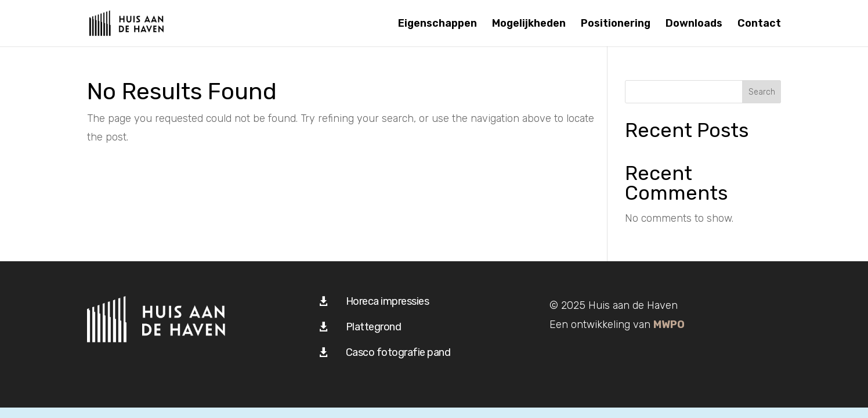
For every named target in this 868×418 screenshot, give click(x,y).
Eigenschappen (437, 24)
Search (762, 92)
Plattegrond (374, 327)
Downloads (694, 24)
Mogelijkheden (529, 24)
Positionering (616, 24)
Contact (759, 24)
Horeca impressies (388, 301)
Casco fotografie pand (398, 352)
